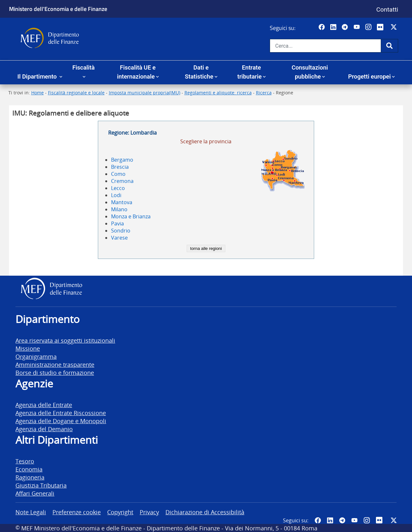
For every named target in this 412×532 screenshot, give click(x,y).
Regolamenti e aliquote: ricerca (218, 93)
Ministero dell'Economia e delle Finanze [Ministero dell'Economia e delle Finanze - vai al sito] (58, 9)
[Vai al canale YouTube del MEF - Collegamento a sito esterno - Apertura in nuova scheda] (357, 27)
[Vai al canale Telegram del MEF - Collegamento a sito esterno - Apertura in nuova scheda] (346, 27)
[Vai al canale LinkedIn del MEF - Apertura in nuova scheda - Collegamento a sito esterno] (334, 27)
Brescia (120, 167)
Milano (119, 209)
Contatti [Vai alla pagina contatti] (387, 9)
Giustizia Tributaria (41, 485)
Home (37, 93)
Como (118, 174)
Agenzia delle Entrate (44, 405)
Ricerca (264, 93)
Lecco (118, 188)
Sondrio (121, 231)
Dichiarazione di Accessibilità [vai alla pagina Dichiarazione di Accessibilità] (205, 512)
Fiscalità (84, 67)
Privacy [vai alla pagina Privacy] (149, 512)
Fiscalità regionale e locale (76, 93)
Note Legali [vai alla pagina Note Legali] (31, 512)
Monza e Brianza (131, 216)
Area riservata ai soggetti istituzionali (65, 340)
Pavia (117, 223)
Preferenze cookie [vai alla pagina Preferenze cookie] (77, 512)
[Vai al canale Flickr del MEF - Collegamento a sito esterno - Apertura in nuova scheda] (382, 27)
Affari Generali (35, 493)
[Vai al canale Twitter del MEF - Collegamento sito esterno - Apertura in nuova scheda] (394, 27)
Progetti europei (369, 76)
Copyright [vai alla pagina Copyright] (120, 512)
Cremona (122, 181)
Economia (29, 469)
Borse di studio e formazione (55, 372)
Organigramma (36, 356)
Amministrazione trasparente (55, 364)
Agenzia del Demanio (44, 429)
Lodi (116, 195)
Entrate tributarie (249, 72)
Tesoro (25, 461)
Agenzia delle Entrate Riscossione (61, 413)
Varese (119, 238)
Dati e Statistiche (199, 72)
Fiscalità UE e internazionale (136, 72)
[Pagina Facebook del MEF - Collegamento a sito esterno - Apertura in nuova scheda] (322, 27)
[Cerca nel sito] (325, 46)
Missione (28, 348)
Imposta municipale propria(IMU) (145, 93)
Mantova (122, 202)
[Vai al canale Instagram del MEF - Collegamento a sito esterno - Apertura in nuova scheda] (369, 27)
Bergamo (122, 160)
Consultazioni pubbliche (310, 72)
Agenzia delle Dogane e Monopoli (61, 421)
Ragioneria (30, 477)
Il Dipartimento (38, 76)
